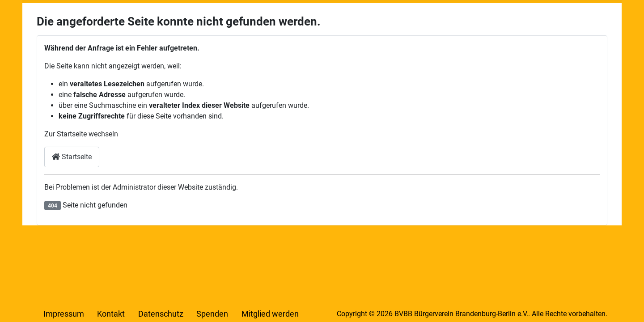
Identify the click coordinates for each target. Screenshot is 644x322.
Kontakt (111, 314)
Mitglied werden (270, 314)
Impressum (64, 314)
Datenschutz (161, 314)
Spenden (212, 314)
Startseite (72, 157)
